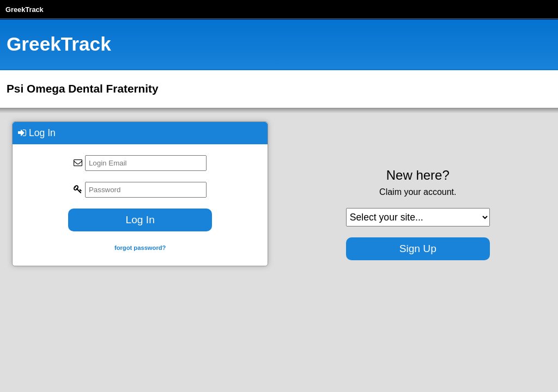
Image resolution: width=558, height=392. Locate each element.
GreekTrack (25, 10)
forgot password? (140, 248)
